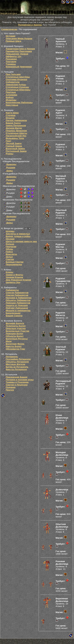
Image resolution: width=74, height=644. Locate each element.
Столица (11, 115)
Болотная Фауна (15, 344)
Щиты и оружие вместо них (21, 241)
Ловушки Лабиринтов (18, 303)
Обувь (9, 249)
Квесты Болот (14, 346)
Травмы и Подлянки (17, 382)
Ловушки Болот (14, 334)
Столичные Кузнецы (17, 87)
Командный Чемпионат (19, 67)
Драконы (11, 164)
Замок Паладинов (16, 125)
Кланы (9, 272)
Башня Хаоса (13, 123)
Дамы (9, 171)
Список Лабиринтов (17, 293)
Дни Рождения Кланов (18, 280)
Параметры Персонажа (19, 51)
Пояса (9, 252)
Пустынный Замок (16, 151)
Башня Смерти (14, 316)
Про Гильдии (13, 74)
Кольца (10, 244)
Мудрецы (11, 100)
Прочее (10, 390)
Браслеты (11, 254)
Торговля (11, 61)
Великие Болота (15, 323)
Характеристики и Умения (20, 49)
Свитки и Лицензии (17, 385)
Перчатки (11, 247)
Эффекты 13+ (13, 56)
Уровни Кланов (14, 277)
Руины (9, 154)
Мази (9, 341)
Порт (8, 141)
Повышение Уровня (17, 54)
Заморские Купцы (16, 85)
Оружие (10, 239)
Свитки (10, 259)
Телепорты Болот (16, 326)
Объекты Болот (15, 336)
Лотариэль (12, 357)
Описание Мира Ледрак (19, 38)
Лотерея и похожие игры (20, 380)
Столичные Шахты (16, 133)
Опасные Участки (16, 328)
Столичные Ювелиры (18, 90)
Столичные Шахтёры (18, 77)
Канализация (13, 313)
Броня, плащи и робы (18, 236)
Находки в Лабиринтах (19, 298)
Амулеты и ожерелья (18, 234)
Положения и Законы (30, 25)
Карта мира (12, 113)
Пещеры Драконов (16, 131)
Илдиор (10, 118)
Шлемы (10, 231)
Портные (11, 92)
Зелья (9, 257)
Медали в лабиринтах (18, 310)
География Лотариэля (18, 359)
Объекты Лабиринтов (18, 300)
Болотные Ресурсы (17, 339)
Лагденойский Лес (16, 136)
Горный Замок (14, 146)
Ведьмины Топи (15, 138)
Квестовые (12, 105)
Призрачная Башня (17, 377)
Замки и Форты (14, 275)
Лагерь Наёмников (16, 120)
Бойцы (10, 97)
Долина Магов (14, 128)
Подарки (11, 387)
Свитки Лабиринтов (17, 295)
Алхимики (11, 95)
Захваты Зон (13, 282)
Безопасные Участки (17, 331)
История (11, 36)
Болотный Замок (15, 149)
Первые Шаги (13, 41)
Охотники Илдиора (16, 79)
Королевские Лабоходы (19, 102)
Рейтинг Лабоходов (17, 308)
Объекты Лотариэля (17, 362)
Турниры (11, 64)
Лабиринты (12, 290)
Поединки (11, 59)
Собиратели (13, 82)
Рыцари (11, 167)
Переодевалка (14, 264)
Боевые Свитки (15, 262)
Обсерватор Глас (15, 349)
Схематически (9, 29)
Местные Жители (15, 364)
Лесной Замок (14, 143)
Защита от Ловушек (17, 305)
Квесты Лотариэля (16, 369)
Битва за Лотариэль (17, 367)
